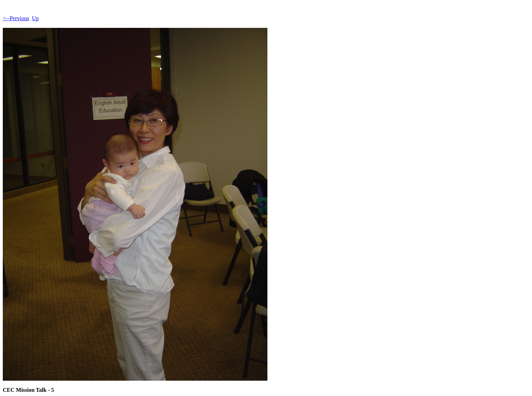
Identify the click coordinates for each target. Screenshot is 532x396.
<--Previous (16, 18)
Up (36, 18)
